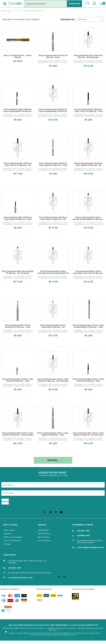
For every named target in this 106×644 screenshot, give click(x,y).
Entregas (7, 544)
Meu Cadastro (44, 537)
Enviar (5, 501)
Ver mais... (53, 460)
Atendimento (43, 530)
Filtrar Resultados (6, 632)
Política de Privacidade (13, 537)
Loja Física (8, 533)
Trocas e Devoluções (12, 540)
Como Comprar (44, 540)
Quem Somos (9, 530)
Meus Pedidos (44, 533)
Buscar (73, 4)
